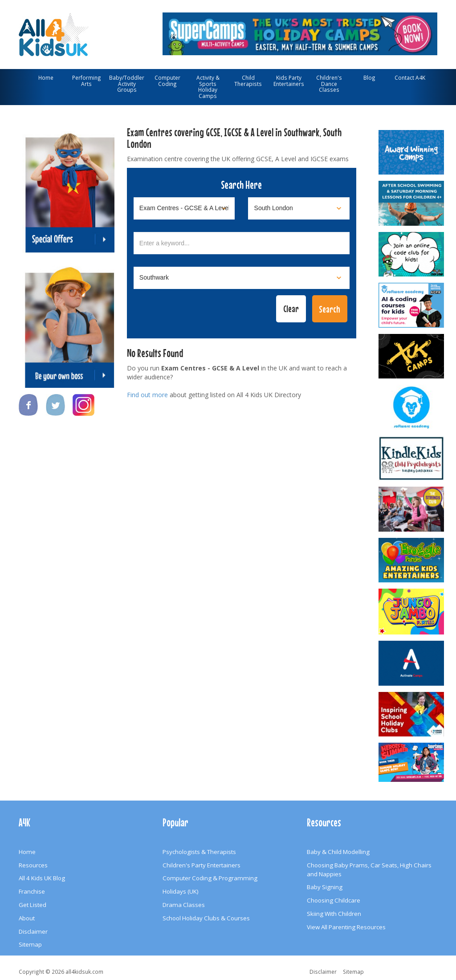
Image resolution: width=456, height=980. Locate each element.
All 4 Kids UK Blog (42, 878)
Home (46, 77)
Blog (369, 77)
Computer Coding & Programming (210, 878)
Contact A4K (410, 77)
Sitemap (30, 944)
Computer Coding (167, 81)
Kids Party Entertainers (289, 81)
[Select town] (242, 278)
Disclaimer (33, 931)
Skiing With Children (334, 914)
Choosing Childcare (334, 900)
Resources (33, 865)
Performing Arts (87, 81)
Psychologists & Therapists (199, 852)
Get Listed (33, 905)
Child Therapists (248, 81)
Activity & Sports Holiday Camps (208, 87)
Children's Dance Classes (329, 83)
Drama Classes (184, 905)
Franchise (32, 891)
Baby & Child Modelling (338, 852)
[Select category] (184, 208)
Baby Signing (325, 887)
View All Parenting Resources (346, 927)
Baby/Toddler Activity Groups (127, 83)
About (27, 918)
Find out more (147, 395)
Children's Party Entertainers (202, 865)
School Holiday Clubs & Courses (206, 918)
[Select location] (299, 208)
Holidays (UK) (181, 891)
